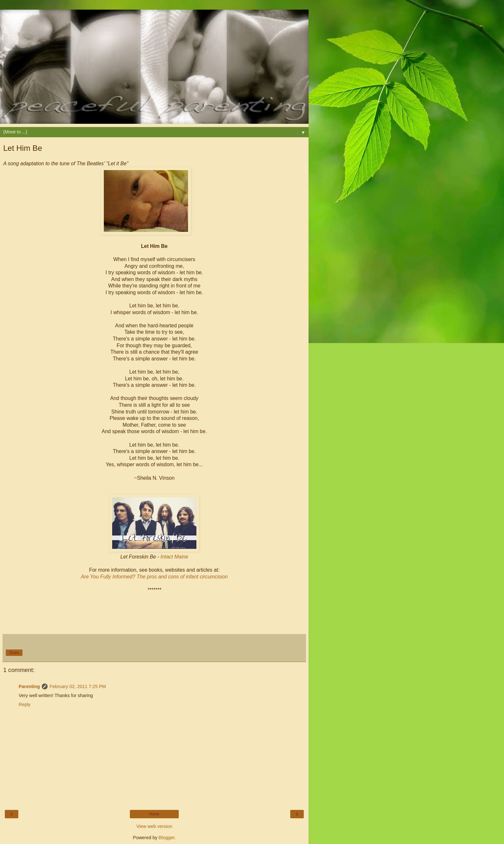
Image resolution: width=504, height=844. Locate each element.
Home (154, 814)
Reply (25, 704)
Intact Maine (174, 557)
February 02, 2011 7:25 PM (78, 686)
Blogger (167, 838)
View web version (154, 826)
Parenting (29, 686)
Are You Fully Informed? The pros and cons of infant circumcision (154, 577)
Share (14, 653)
